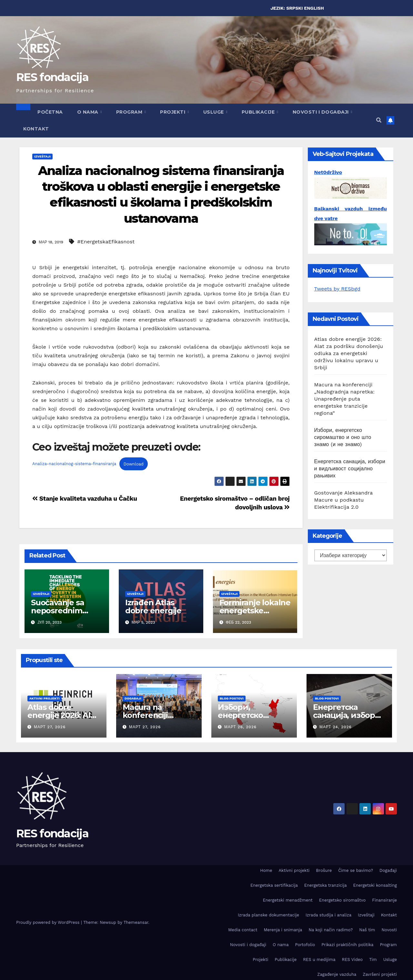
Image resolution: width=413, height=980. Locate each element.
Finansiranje (384, 900)
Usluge (214, 112)
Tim (373, 960)
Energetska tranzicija (326, 885)
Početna (50, 112)
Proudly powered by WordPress (49, 922)
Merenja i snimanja (283, 930)
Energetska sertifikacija (274, 885)
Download (134, 464)
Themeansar (136, 922)
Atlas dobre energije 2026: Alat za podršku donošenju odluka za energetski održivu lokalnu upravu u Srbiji (349, 353)
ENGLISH (314, 8)
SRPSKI (294, 8)
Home (266, 870)
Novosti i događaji (322, 112)
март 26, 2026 (240, 727)
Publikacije (259, 112)
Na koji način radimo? (331, 930)
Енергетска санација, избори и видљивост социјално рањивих (350, 469)
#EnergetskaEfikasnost (106, 242)
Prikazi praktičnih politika (347, 945)
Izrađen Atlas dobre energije (153, 607)
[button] (379, 120)
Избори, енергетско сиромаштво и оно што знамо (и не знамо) (343, 437)
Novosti (389, 930)
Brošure (324, 870)
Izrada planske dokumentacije (268, 915)
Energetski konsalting (375, 885)
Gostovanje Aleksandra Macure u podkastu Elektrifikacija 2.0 (344, 500)
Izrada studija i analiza (328, 915)
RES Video (353, 960)
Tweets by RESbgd (337, 289)
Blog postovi (232, 698)
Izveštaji (42, 156)
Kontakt (36, 129)
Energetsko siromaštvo (342, 900)
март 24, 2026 (336, 727)
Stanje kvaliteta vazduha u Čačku (85, 499)
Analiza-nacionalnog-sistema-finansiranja (74, 464)
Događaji (133, 698)
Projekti (173, 112)
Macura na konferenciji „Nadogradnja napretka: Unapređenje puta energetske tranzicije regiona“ (345, 399)
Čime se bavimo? (356, 870)
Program (130, 112)
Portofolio (305, 945)
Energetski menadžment (288, 900)
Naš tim (367, 930)
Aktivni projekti (45, 698)
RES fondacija (52, 77)
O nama (89, 112)
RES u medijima (319, 960)
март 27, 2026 (50, 727)
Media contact (243, 930)
